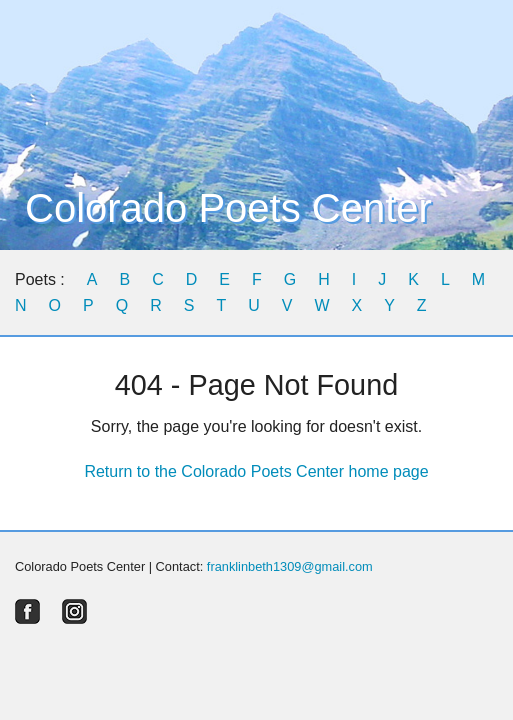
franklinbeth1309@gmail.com (290, 566)
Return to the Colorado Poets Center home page (256, 471)
